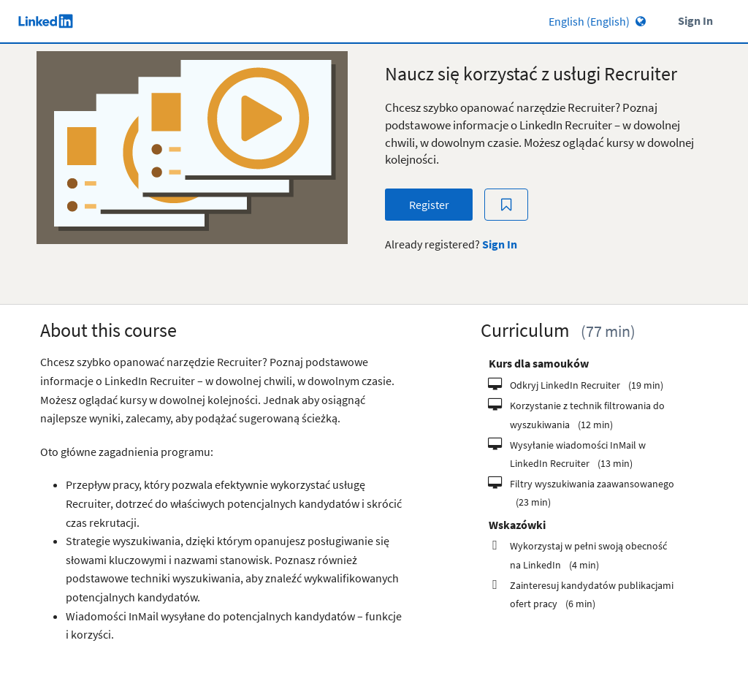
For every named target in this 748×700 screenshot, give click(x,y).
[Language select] (556, 21)
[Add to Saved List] (506, 205)
